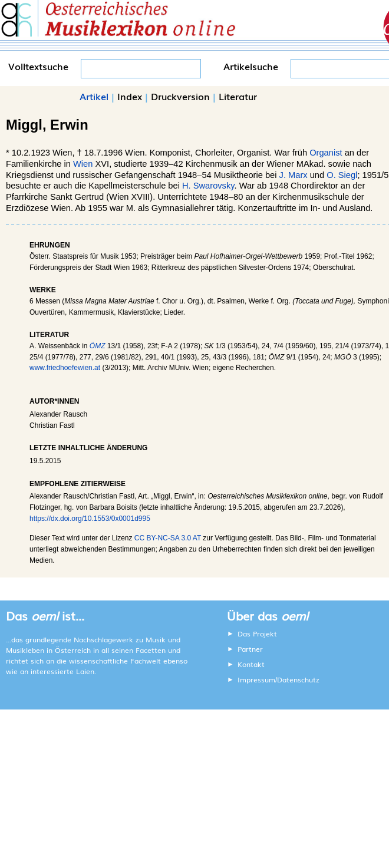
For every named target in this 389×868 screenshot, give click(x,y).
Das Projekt (257, 633)
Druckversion (180, 96)
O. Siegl (342, 175)
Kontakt (251, 664)
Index (130, 96)
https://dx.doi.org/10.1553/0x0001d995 (90, 519)
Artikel (94, 96)
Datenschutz (298, 679)
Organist (326, 153)
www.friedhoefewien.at (65, 368)
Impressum (256, 679)
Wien (83, 164)
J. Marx (294, 175)
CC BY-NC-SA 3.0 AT (168, 538)
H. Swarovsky (208, 186)
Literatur (238, 96)
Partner (250, 649)
